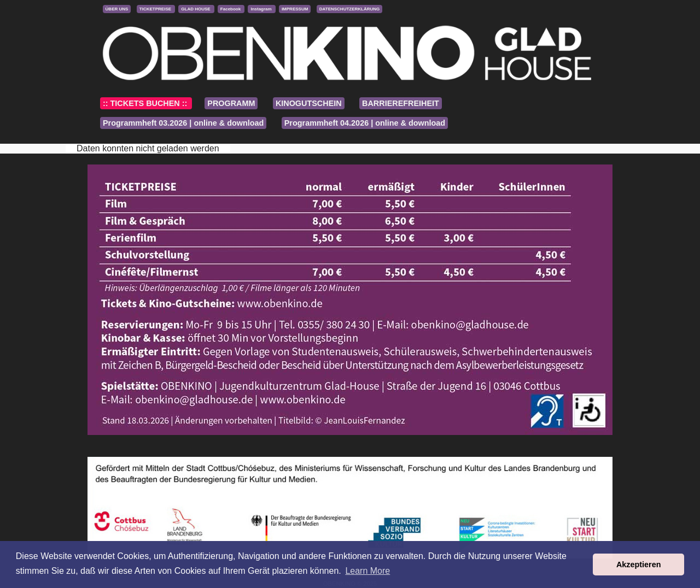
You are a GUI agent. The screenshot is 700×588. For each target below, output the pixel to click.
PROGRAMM (231, 103)
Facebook (231, 9)
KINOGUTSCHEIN (309, 103)
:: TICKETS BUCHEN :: (146, 103)
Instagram (261, 9)
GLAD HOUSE (196, 9)
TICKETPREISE (156, 9)
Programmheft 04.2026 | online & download (365, 123)
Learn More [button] (367, 571)
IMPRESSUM (295, 9)
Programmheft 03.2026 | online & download (183, 123)
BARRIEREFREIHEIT (401, 103)
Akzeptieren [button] (639, 565)
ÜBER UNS (117, 9)
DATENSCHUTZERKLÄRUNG (350, 9)
